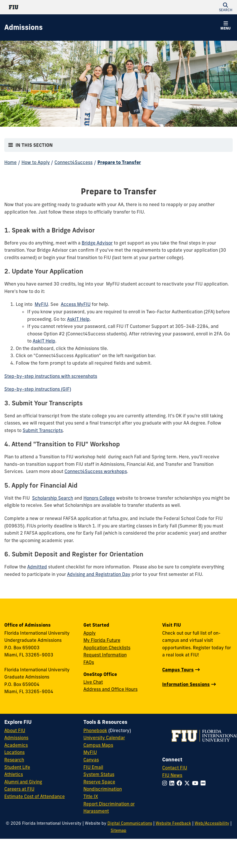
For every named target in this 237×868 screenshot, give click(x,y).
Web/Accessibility (212, 823)
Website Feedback (173, 823)
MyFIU (41, 304)
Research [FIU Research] (14, 760)
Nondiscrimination (103, 789)
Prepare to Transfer (119, 162)
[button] (226, 7)
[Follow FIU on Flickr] (204, 783)
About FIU (15, 730)
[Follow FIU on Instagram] (166, 783)
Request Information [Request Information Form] (105, 655)
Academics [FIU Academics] (16, 745)
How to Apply (36, 162)
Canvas (91, 760)
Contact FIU (175, 768)
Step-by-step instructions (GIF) (38, 389)
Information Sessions (186, 684)
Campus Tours (178, 670)
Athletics (14, 774)
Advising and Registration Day (99, 574)
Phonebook (95, 730)
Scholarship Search (53, 498)
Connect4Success (74, 162)
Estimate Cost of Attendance (35, 796)
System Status (99, 774)
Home (10, 162)
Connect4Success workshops (96, 471)
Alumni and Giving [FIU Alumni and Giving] (23, 782)
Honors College (99, 498)
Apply (90, 633)
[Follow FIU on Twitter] (188, 783)
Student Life (17, 767)
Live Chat (93, 682)
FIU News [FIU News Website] (172, 775)
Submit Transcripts (43, 430)
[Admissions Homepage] (23, 28)
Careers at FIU (19, 789)
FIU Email (93, 767)
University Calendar (104, 738)
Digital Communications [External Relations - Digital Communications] (130, 823)
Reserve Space (99, 782)
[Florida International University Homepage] (61, 7)
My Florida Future (102, 640)
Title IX (91, 796)
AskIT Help (78, 319)
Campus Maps (98, 745)
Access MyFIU (76, 304)
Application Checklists (107, 648)
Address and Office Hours (110, 689)
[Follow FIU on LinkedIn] (173, 783)
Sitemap (118, 830)
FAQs (89, 662)
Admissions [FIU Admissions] (16, 738)
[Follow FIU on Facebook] (180, 783)
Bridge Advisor (97, 243)
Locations (14, 752)
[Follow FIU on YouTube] (196, 783)
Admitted (37, 567)
